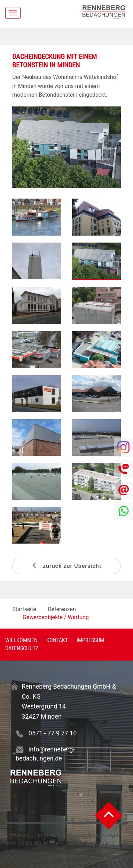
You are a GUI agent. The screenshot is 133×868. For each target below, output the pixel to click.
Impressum (90, 640)
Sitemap (15, 852)
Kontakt (57, 640)
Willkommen (21, 640)
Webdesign (24, 835)
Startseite (24, 609)
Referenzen (62, 609)
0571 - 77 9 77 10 (53, 733)
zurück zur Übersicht (66, 566)
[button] (20, 147)
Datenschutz (22, 648)
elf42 (50, 835)
